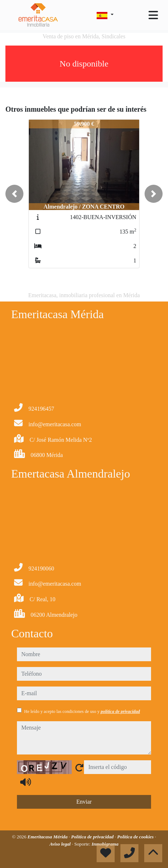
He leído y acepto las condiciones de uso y (82, 711)
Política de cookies (136, 837)
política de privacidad (120, 711)
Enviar (84, 802)
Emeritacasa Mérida (48, 837)
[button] (14, 194)
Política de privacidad (93, 837)
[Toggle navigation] (153, 15)
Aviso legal (61, 844)
